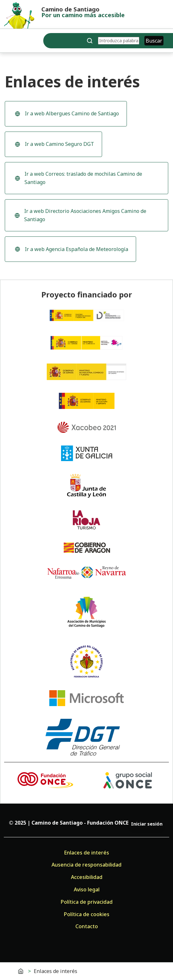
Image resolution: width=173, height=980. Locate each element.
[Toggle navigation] (9, 42)
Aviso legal (87, 889)
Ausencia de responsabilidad (86, 865)
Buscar (154, 41)
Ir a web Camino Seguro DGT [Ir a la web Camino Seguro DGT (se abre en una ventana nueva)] (53, 146)
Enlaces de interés (86, 853)
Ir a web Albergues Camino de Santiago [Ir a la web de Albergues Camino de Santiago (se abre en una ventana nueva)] (66, 115)
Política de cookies (87, 914)
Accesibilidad (87, 877)
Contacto (87, 926)
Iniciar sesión (147, 824)
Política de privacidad (87, 902)
